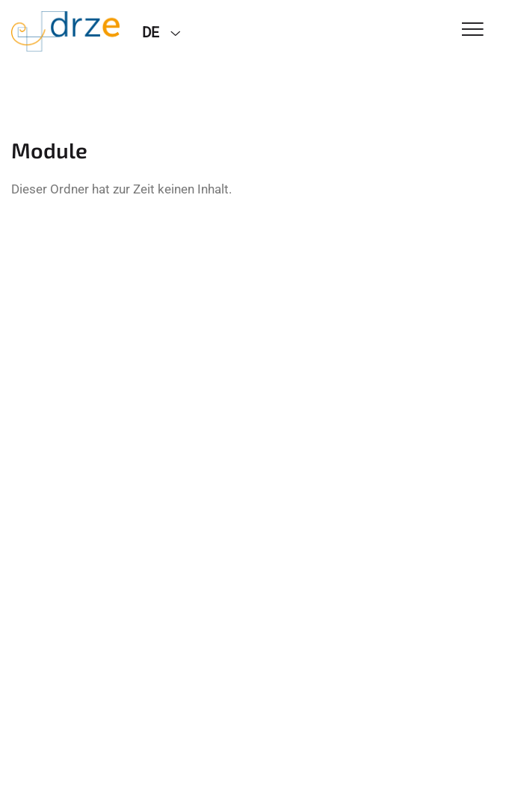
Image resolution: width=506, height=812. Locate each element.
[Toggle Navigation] (473, 30)
